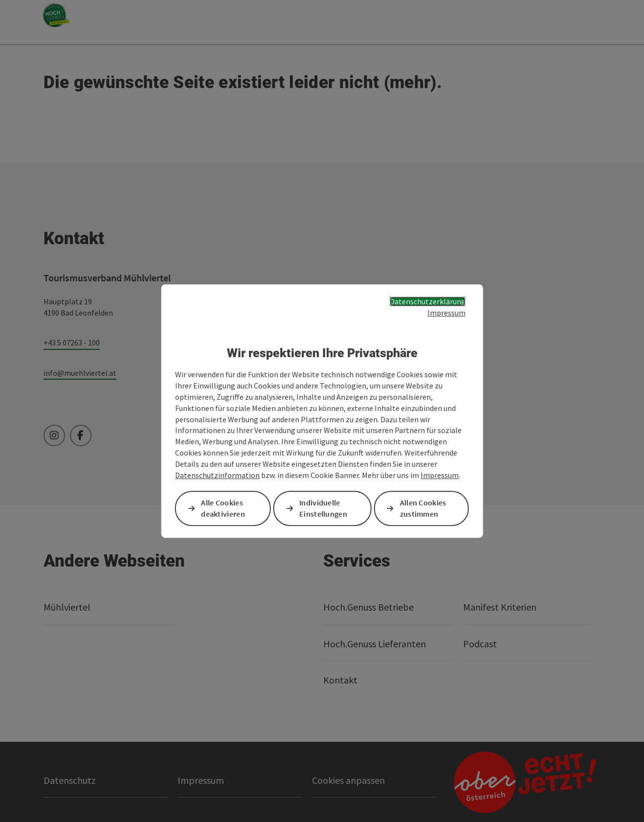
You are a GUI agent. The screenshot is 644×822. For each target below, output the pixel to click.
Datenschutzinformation (217, 475)
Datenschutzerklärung (428, 301)
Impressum (446, 313)
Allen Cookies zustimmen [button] (423, 508)
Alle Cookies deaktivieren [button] (223, 508)
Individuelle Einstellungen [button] (323, 508)
